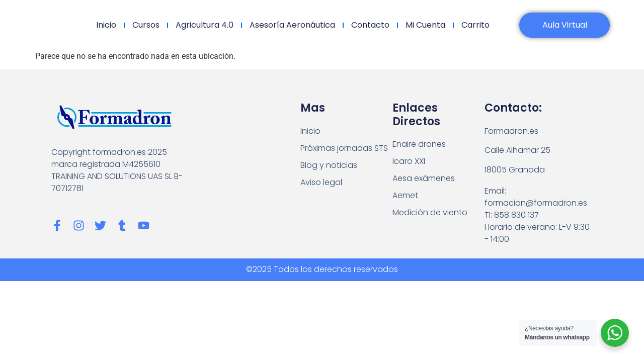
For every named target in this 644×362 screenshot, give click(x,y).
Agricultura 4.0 (205, 25)
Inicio (106, 25)
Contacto (370, 25)
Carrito (475, 25)
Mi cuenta (425, 25)
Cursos (146, 25)
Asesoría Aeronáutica (292, 25)
